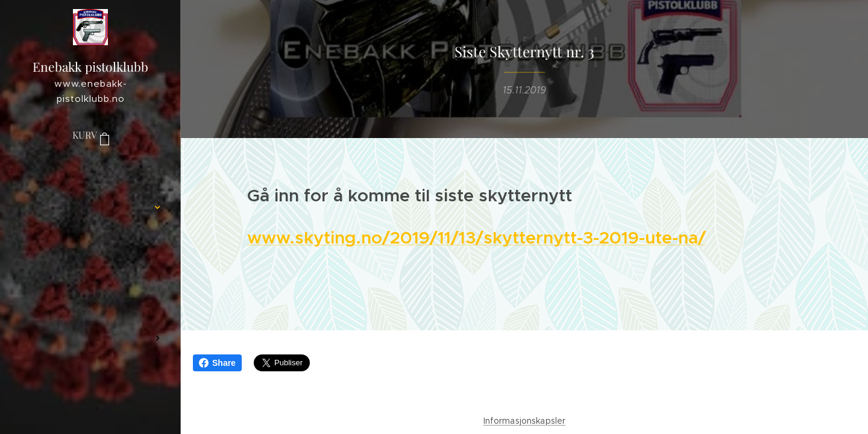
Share (217, 363)
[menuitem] (90, 171)
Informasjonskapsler (525, 421)
